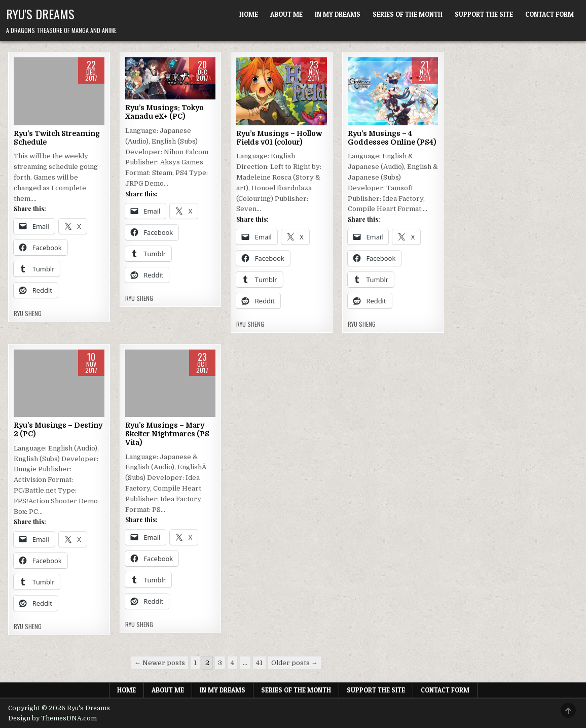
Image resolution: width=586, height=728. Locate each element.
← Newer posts (160, 663)
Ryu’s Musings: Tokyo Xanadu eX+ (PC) (164, 112)
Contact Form (550, 14)
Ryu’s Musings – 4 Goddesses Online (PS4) (392, 138)
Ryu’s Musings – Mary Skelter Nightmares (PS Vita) (167, 434)
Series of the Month (408, 14)
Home (249, 14)
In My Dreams (338, 14)
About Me (286, 14)
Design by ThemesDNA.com (52, 718)
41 (259, 663)
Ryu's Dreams (40, 14)
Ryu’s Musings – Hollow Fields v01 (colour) (279, 138)
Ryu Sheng (28, 314)
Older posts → (295, 663)
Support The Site (484, 14)
